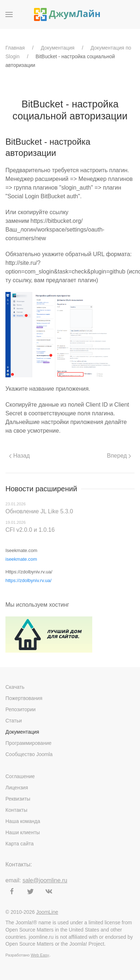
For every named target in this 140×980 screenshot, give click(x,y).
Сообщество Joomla (29, 754)
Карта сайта (20, 844)
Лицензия (17, 788)
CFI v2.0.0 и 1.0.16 (30, 530)
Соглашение (20, 776)
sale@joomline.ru (45, 880)
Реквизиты (18, 799)
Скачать (15, 687)
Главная (15, 48)
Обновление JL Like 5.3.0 (39, 511)
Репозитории (20, 709)
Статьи (14, 721)
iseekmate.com (21, 559)
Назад (19, 456)
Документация (58, 48)
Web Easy (40, 955)
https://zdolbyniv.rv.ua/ (28, 580)
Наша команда (23, 821)
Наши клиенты (23, 832)
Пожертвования (24, 698)
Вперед (119, 456)
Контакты (16, 810)
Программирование (28, 743)
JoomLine (47, 912)
